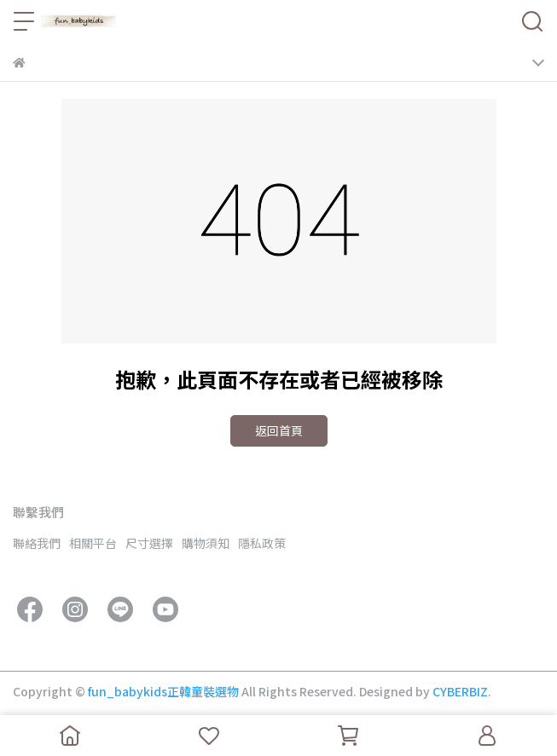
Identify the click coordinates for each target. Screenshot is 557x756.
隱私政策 (262, 543)
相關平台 (93, 543)
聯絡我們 (37, 543)
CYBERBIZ (460, 691)
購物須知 (206, 543)
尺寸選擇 (149, 543)
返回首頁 (279, 430)
